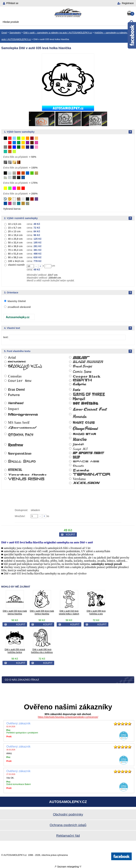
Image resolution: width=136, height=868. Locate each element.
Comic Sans (82, 371)
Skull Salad (22, 461)
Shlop (76, 457)
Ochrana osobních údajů (68, 825)
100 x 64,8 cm (16, 261)
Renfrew (15, 445)
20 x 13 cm (14, 231)
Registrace (128, 3)
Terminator (91, 475)
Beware (17, 362)
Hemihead (16, 403)
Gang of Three (89, 395)
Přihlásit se (12, 3)
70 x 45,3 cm (15, 250)
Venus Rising (26, 479)
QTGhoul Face (21, 435)
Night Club (84, 423)
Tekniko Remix (27, 474)
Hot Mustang (85, 404)
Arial (12, 358)
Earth (82, 380)
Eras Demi (16, 390)
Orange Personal (85, 429)
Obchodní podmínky (68, 814)
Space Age (86, 461)
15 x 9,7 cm (15, 228)
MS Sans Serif (19, 423)
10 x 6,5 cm (15, 224)
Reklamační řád (68, 836)
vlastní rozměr (16, 265)
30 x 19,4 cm (15, 235)
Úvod (4, 33)
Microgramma (23, 415)
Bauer (81, 358)
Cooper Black (87, 376)
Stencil (15, 470)
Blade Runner (88, 362)
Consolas (15, 376)
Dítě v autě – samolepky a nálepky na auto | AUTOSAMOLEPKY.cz (58, 33)
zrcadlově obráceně (19, 307)
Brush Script (82, 366)
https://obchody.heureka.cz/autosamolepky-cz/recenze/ (68, 717)
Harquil (79, 399)
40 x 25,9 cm (15, 239)
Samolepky (15, 33)
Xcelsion (86, 483)
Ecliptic (79, 385)
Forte (76, 390)
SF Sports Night (88, 453)
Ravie (80, 439)
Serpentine (20, 454)
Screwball (78, 445)
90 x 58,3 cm (15, 257)
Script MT (80, 449)
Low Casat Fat (90, 409)
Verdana (79, 479)
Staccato (78, 466)
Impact (13, 409)
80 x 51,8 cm (15, 254)
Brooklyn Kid (25, 368)
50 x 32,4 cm (15, 243)
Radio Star (84, 434)
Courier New (20, 381)
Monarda (80, 416)
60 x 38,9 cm (15, 246)
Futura (14, 395)
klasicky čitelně (17, 301)
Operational (22, 427)
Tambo (81, 470)
